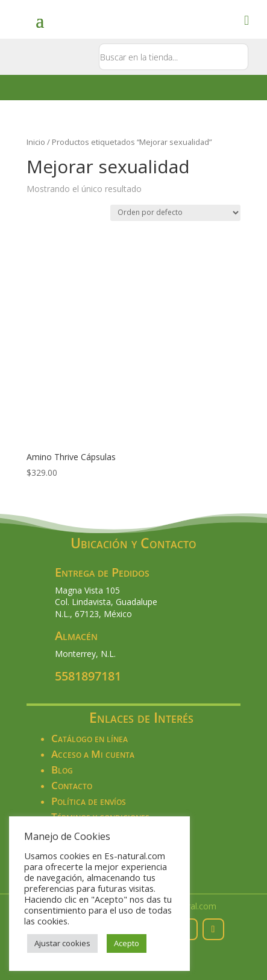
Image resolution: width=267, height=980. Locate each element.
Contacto (72, 785)
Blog (62, 770)
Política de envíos (89, 801)
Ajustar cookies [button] (62, 943)
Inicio (36, 142)
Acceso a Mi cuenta (93, 754)
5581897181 (88, 676)
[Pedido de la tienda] (175, 213)
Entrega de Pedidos (102, 572)
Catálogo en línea (90, 738)
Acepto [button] (127, 943)
